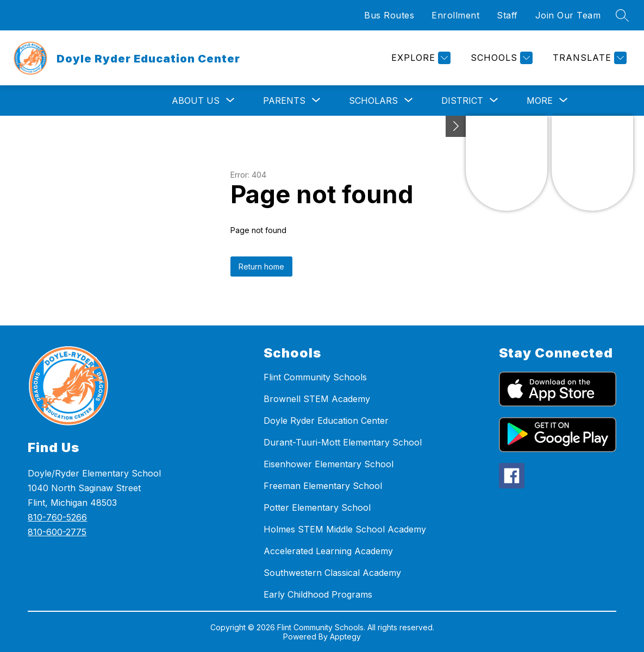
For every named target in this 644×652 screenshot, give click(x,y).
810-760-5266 (57, 517)
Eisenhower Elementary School (329, 464)
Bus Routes (389, 15)
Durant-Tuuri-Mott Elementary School (343, 442)
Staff (507, 15)
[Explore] (420, 58)
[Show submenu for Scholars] (373, 101)
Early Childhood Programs (318, 594)
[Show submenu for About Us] (196, 101)
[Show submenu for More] (540, 101)
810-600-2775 (57, 532)
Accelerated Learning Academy (328, 551)
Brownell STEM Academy (317, 399)
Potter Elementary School (317, 507)
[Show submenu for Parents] (284, 101)
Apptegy (345, 637)
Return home (261, 267)
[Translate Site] (588, 58)
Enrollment (455, 15)
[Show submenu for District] (462, 101)
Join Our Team (568, 15)
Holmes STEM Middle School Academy (345, 529)
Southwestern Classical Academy (332, 573)
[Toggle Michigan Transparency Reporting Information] (456, 126)
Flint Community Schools (315, 377)
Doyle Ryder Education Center (326, 421)
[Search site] (622, 15)
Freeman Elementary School (323, 486)
